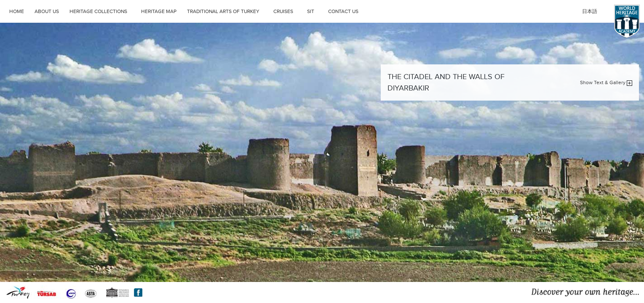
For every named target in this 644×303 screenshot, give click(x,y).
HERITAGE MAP (159, 11)
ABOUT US (47, 11)
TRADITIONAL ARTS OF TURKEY (228, 11)
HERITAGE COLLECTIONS (103, 11)
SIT (315, 11)
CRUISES (288, 11)
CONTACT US (343, 11)
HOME (17, 11)
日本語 (590, 11)
